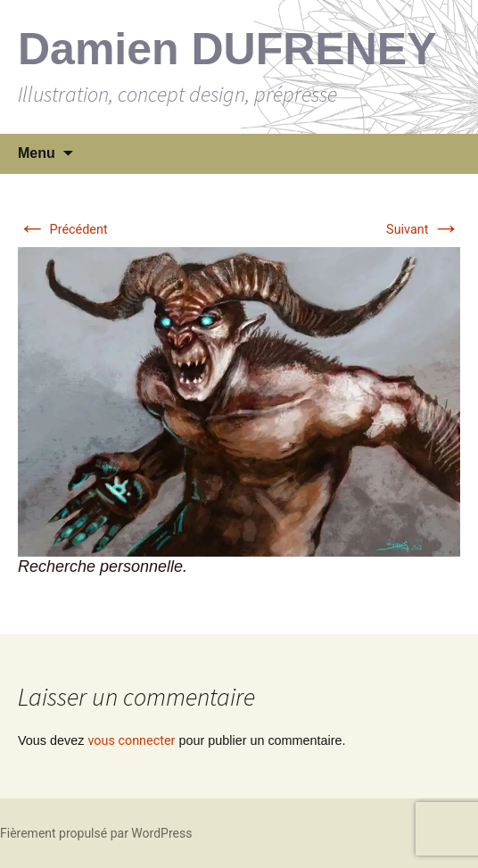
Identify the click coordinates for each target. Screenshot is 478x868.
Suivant (423, 230)
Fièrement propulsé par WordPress (96, 833)
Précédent (63, 230)
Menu (37, 153)
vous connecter (131, 741)
